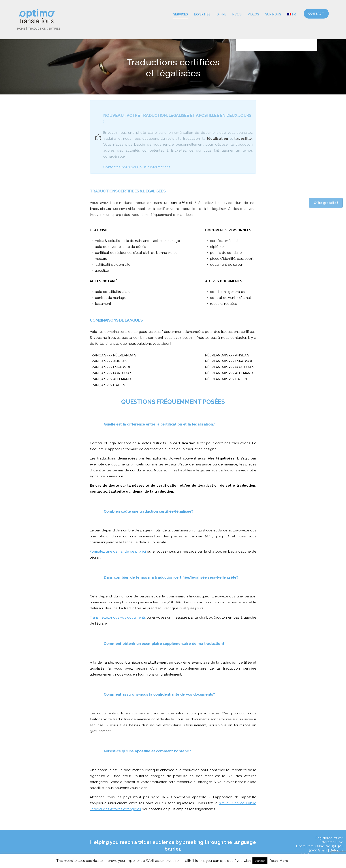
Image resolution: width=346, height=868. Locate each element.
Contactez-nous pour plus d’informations (137, 167)
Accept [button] (260, 861)
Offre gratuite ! (326, 203)
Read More (279, 861)
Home (21, 29)
